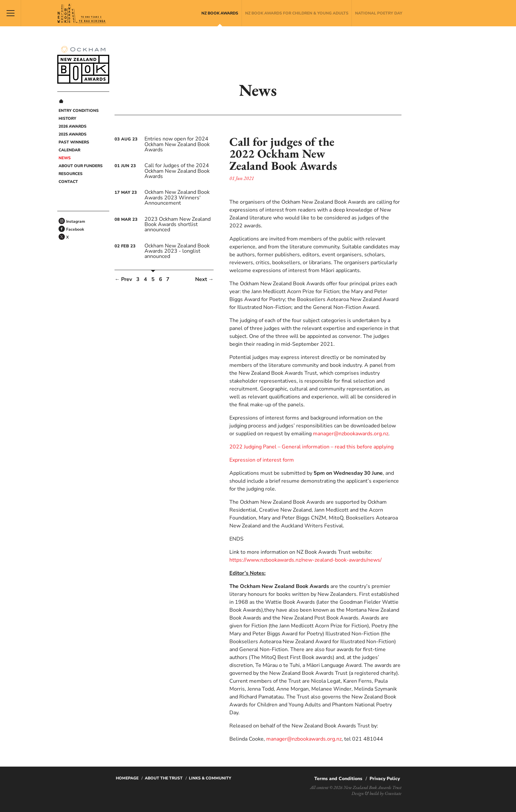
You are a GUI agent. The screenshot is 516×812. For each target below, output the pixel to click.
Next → (204, 279)
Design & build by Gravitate (376, 793)
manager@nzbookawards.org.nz (351, 434)
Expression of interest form (262, 460)
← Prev (123, 279)
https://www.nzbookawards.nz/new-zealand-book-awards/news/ (306, 560)
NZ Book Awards (220, 13)
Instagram (76, 221)
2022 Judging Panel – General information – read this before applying (311, 447)
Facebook (75, 229)
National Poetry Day (379, 13)
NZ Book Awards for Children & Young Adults (297, 13)
